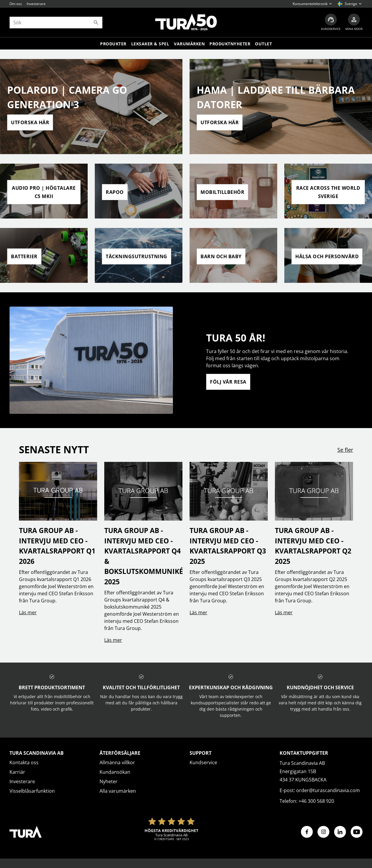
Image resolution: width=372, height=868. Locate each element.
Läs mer (28, 612)
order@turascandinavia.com (328, 790)
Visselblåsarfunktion (32, 791)
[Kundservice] (331, 22)
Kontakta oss (24, 762)
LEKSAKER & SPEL (150, 44)
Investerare (36, 4)
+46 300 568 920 (316, 801)
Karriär (17, 772)
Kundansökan (115, 772)
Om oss (16, 4)
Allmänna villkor (117, 762)
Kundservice (203, 762)
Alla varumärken (118, 791)
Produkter (113, 44)
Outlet (263, 44)
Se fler (345, 450)
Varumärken (189, 44)
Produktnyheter (230, 44)
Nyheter (109, 781)
